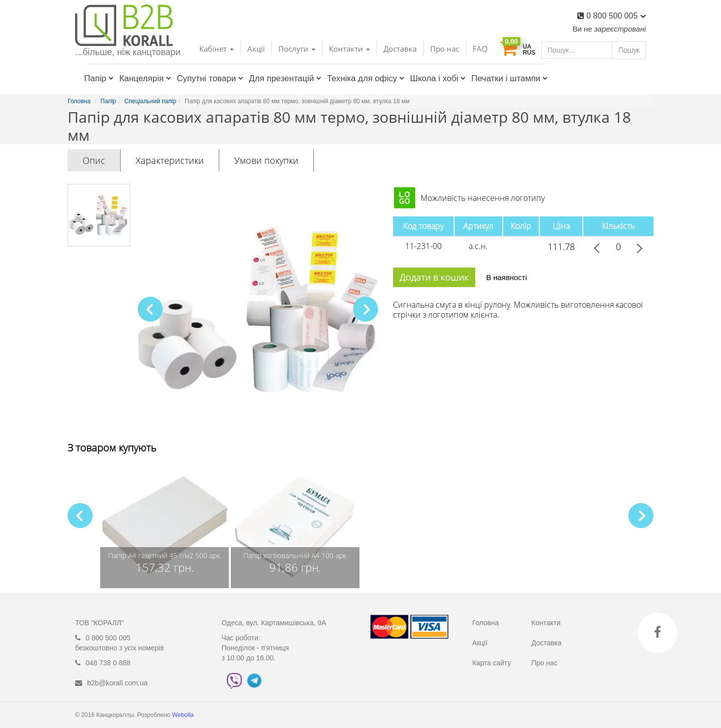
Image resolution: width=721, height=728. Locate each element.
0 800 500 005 (616, 16)
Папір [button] (99, 78)
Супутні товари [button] (210, 78)
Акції (256, 49)
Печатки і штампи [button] (509, 78)
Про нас (445, 49)
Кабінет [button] (217, 49)
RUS (529, 53)
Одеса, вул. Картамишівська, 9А (274, 623)
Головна (485, 623)
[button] (366, 309)
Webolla (184, 715)
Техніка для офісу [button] (366, 78)
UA (527, 47)
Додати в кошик (434, 277)
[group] (164, 526)
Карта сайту (492, 663)
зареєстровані (620, 29)
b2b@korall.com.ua (117, 683)
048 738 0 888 (108, 663)
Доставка (400, 49)
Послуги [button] (297, 49)
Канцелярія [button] (145, 78)
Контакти (546, 623)
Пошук (629, 50)
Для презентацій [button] (285, 78)
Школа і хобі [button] (438, 78)
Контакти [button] (349, 49)
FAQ (480, 49)
